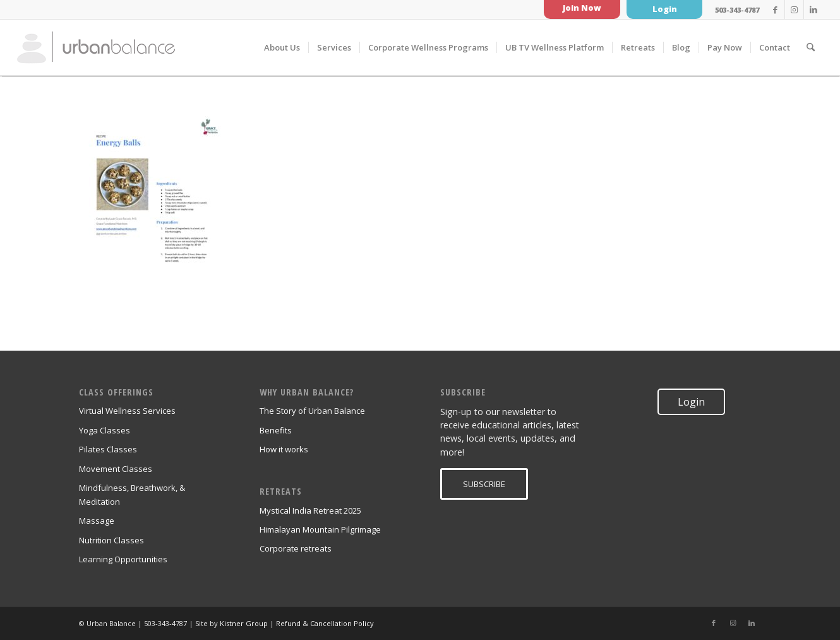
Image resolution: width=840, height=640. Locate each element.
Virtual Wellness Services (127, 411)
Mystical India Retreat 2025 (310, 510)
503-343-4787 (737, 10)
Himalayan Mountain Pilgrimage (320, 529)
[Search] (811, 47)
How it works (284, 449)
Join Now (582, 8)
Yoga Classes (105, 430)
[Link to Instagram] (794, 9)
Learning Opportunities (123, 559)
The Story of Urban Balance (312, 411)
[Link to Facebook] (775, 9)
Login (665, 9)
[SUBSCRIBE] (484, 484)
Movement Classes (116, 469)
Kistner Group (244, 623)
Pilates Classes (108, 449)
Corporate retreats (296, 548)
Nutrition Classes (111, 540)
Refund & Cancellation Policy (325, 623)
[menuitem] (282, 47)
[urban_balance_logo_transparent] (96, 47)
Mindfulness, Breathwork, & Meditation (132, 494)
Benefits (276, 430)
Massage (97, 521)
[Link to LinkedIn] (813, 9)
